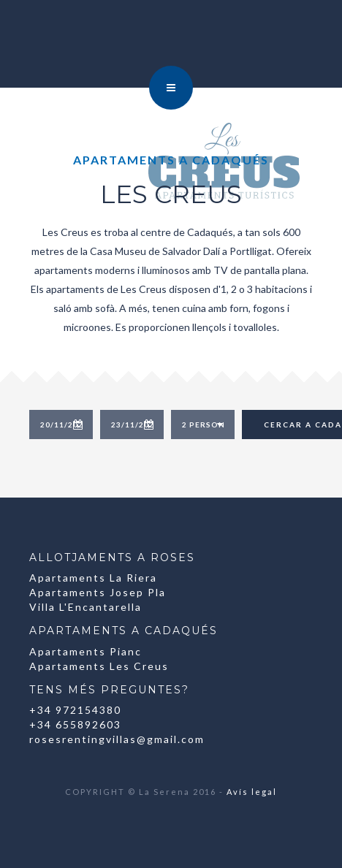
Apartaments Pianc (85, 651)
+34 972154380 (75, 710)
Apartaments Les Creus (99, 666)
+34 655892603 (75, 724)
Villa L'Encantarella (85, 607)
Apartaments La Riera (93, 578)
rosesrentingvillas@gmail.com (117, 739)
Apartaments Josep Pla (98, 592)
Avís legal (252, 792)
